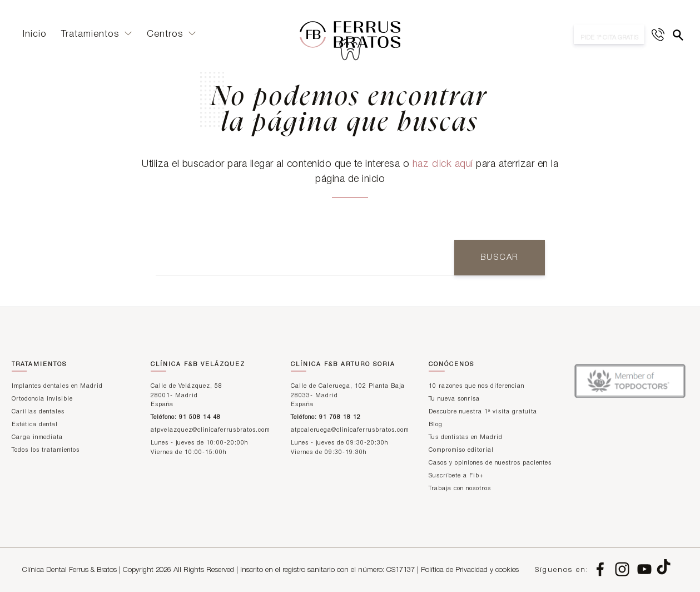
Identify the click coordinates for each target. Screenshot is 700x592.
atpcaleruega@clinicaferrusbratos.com (350, 431)
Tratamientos (97, 36)
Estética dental (35, 425)
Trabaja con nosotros (460, 489)
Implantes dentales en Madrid (57, 386)
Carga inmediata (37, 438)
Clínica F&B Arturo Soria (343, 365)
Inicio (35, 36)
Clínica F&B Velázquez (198, 365)
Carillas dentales (38, 412)
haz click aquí (443, 164)
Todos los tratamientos (46, 450)
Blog (436, 425)
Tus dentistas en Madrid (466, 438)
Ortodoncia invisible (42, 399)
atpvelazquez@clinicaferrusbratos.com (210, 431)
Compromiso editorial (461, 450)
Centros (172, 36)
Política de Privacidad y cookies (470, 570)
